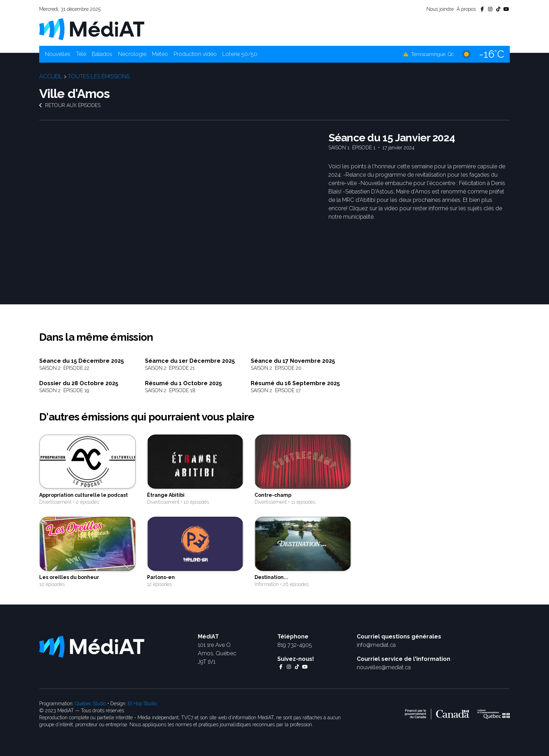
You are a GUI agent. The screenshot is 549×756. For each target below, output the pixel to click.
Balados (102, 54)
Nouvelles (58, 54)
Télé (81, 54)
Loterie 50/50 (240, 54)
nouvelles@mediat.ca (384, 667)
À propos (466, 9)
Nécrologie (132, 54)
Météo (160, 54)
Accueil (51, 76)
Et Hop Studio (142, 704)
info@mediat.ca (376, 645)
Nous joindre (440, 9)
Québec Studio (91, 704)
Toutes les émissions (99, 76)
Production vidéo (195, 54)
